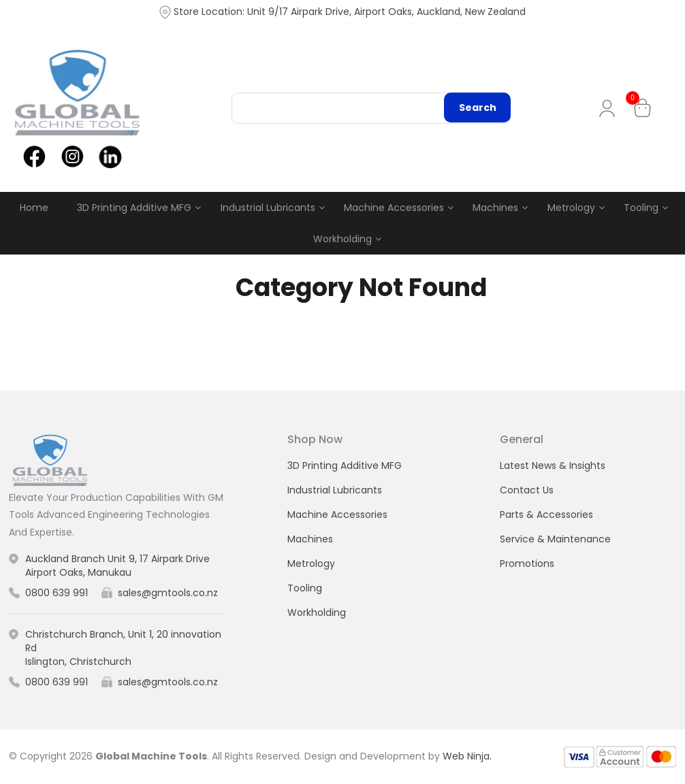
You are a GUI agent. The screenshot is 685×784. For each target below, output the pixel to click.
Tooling (641, 208)
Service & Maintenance (555, 539)
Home (34, 208)
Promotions (527, 563)
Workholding (342, 239)
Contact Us (527, 490)
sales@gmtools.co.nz (168, 593)
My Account (610, 109)
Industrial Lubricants (268, 208)
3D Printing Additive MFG (134, 208)
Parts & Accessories (546, 514)
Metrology (571, 208)
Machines (495, 208)
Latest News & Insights (553, 465)
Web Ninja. (467, 756)
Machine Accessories (394, 208)
